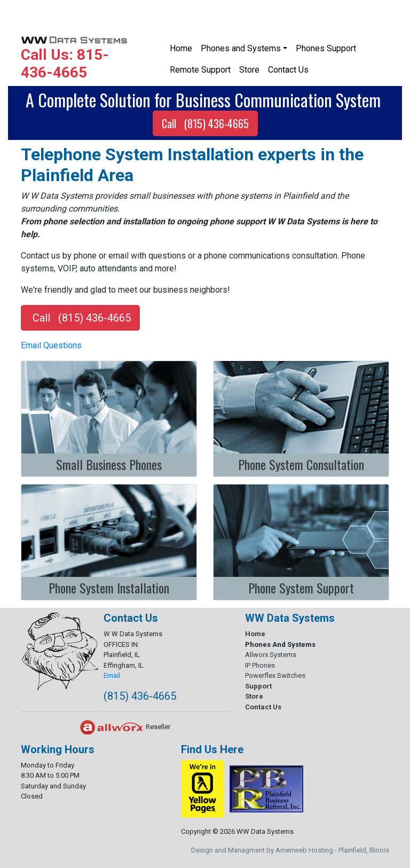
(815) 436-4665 (140, 696)
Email (112, 675)
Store (249, 70)
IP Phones (260, 665)
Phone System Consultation (301, 464)
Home (181, 48)
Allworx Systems (271, 655)
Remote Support (200, 70)
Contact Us (288, 70)
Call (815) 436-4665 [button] (205, 123)
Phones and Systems (241, 48)
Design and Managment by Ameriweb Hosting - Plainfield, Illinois (290, 850)
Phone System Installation (109, 588)
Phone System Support (301, 588)
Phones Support (326, 48)
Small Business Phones (109, 464)
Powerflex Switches (275, 675)
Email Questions (51, 345)
